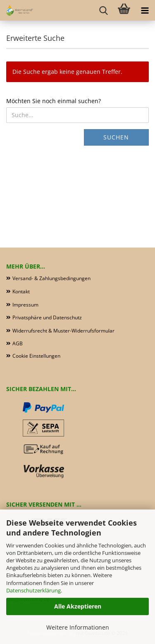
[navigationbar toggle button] (145, 10)
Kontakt (21, 291)
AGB (18, 343)
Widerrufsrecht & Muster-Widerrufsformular (63, 331)
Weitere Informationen (78, 627)
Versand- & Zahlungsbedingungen (51, 278)
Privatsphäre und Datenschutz (47, 317)
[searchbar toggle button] (103, 10)
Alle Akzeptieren (78, 606)
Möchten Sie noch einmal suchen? (54, 101)
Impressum (25, 305)
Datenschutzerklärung (33, 590)
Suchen (116, 137)
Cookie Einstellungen (36, 356)
